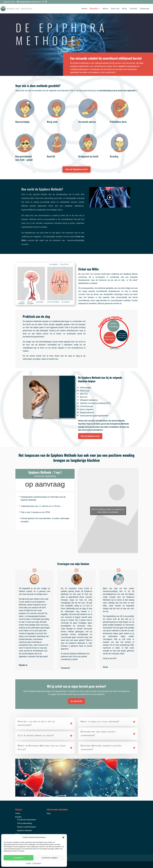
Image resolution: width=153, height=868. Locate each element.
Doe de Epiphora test (90, 436)
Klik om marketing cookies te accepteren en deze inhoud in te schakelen (108, 511)
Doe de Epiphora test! (76, 169)
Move (106, 9)
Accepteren (19, 858)
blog (49, 813)
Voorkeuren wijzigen (50, 858)
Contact (133, 9)
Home (84, 9)
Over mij (115, 9)
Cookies (29, 863)
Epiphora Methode (24, 831)
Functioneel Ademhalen (26, 820)
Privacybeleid (37, 863)
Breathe (94, 9)
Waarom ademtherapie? (27, 827)
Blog (124, 9)
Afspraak (145, 9)
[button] (63, 837)
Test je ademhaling (25, 823)
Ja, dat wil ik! (76, 701)
